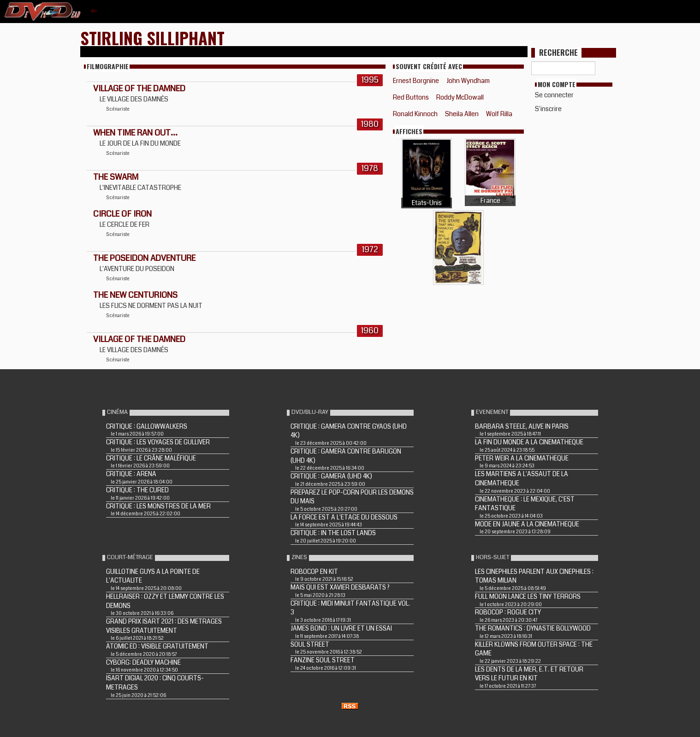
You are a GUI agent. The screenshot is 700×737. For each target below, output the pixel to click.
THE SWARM (116, 177)
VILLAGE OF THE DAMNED (139, 88)
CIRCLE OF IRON (122, 214)
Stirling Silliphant (152, 38)
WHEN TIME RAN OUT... (135, 133)
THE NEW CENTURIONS (135, 295)
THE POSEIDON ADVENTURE (144, 258)
